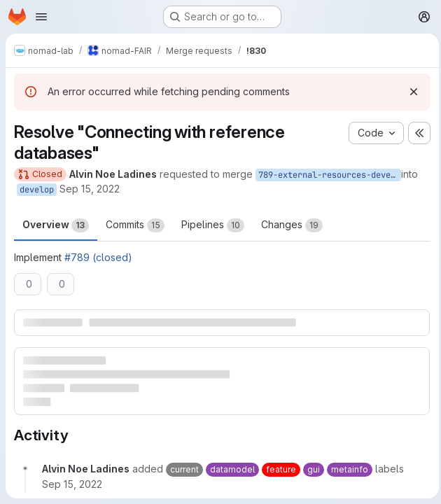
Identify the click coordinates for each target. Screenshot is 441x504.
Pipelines (213, 225)
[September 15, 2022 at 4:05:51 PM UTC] (72, 483)
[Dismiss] (410, 92)
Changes (292, 225)
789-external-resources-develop (330, 175)
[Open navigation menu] (41, 17)
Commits (135, 225)
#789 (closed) (98, 257)
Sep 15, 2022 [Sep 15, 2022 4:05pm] (90, 189)
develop (37, 190)
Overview (56, 225)
